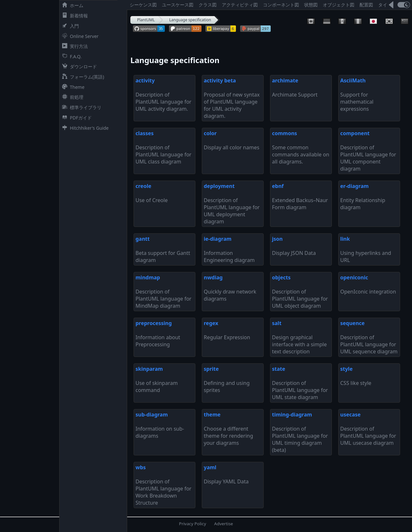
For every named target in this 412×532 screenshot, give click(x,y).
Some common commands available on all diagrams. (301, 147)
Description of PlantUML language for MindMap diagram (164, 292)
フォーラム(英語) (82, 77)
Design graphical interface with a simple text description (299, 337)
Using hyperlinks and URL (366, 249)
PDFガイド (76, 118)
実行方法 (74, 46)
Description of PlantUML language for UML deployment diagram (232, 204)
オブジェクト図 (339, 5)
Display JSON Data (294, 246)
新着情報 (74, 16)
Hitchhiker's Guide (84, 128)
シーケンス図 (143, 5)
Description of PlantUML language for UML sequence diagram (369, 337)
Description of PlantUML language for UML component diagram (368, 151)
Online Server (79, 36)
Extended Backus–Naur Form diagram (300, 197)
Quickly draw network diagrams (230, 288)
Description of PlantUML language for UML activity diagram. (164, 95)
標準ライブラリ (80, 107)
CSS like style (356, 376)
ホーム (71, 5)
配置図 (366, 5)
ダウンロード (78, 66)
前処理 (71, 97)
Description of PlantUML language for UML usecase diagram (368, 429)
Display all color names (232, 140)
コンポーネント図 (281, 5)
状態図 (311, 5)
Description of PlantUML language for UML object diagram (300, 292)
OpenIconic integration (368, 285)
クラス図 (208, 5)
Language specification (190, 20)
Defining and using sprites (227, 379)
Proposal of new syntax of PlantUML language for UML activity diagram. (232, 98)
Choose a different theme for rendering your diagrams (228, 429)
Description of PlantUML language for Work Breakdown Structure (164, 485)
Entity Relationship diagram (363, 197)
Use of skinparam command (157, 379)
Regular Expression (227, 330)
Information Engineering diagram (229, 249)
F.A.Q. (70, 56)
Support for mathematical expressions (357, 95)
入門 (69, 26)
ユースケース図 (178, 5)
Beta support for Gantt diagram (163, 249)
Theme (72, 87)
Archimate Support (295, 88)
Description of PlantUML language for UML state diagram (300, 383)
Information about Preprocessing (158, 334)
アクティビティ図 (240, 5)
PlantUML (146, 20)
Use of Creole (152, 193)
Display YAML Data (226, 474)
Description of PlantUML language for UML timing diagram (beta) (300, 432)
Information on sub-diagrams (160, 425)
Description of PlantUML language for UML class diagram (164, 147)
